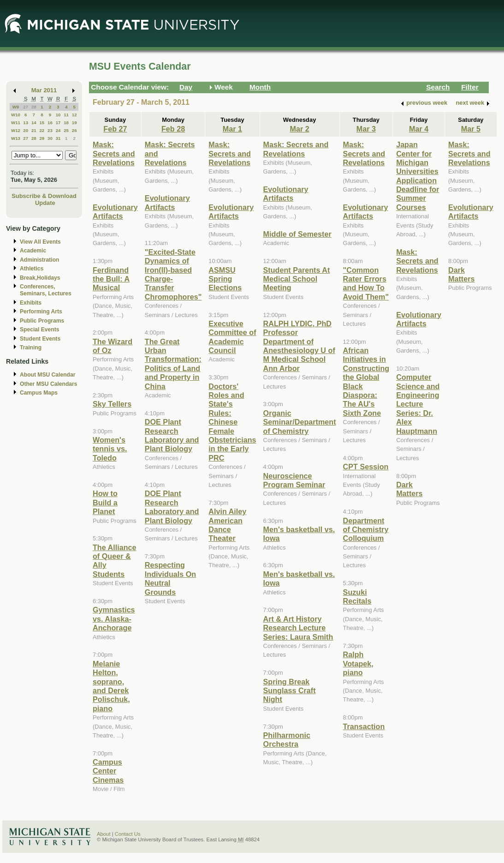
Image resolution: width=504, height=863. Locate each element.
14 (34, 123)
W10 (16, 115)
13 (26, 123)
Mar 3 (366, 129)
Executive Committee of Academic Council (232, 337)
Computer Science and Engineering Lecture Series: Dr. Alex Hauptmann (418, 404)
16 (50, 123)
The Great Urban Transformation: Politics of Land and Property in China (173, 364)
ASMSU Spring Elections (225, 279)
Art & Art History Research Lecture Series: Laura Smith (298, 628)
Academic (33, 251)
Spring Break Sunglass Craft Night (290, 691)
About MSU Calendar (47, 375)
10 (58, 115)
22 (42, 130)
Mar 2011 (44, 90)
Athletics (32, 269)
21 (34, 130)
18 (66, 123)
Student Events (40, 339)
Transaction (364, 726)
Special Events (39, 330)
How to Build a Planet (105, 502)
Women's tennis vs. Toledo (110, 449)
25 (66, 130)
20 (26, 130)
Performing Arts (41, 312)
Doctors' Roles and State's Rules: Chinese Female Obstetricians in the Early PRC (232, 422)
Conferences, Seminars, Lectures (46, 290)
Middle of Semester (297, 234)
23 (50, 130)
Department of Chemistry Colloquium (366, 530)
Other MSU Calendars (49, 384)
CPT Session (366, 467)
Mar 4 (419, 129)
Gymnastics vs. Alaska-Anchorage (114, 619)
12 (74, 115)
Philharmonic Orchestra (287, 740)
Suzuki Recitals (357, 596)
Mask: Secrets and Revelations (114, 153)
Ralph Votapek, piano (358, 663)
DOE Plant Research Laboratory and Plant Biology (172, 435)
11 (66, 115)
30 (50, 138)
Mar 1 (232, 129)
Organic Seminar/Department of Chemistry (300, 422)
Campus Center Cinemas (108, 771)
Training (31, 348)
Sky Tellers (112, 404)
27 (26, 107)
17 (58, 123)
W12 (16, 130)
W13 (16, 138)
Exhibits (31, 303)
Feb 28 (173, 129)
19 (74, 123)
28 (34, 107)
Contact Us (128, 834)
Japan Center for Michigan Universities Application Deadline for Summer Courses (418, 176)
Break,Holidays (40, 278)
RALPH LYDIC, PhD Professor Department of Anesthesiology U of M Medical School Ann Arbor (299, 346)
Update (45, 203)
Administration (39, 260)
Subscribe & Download (44, 196)
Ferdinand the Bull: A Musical (111, 279)
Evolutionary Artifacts (115, 212)
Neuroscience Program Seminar (294, 480)
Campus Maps (39, 393)
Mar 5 (471, 129)
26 (74, 130)
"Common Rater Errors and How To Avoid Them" (366, 283)
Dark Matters (409, 489)
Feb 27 (115, 129)
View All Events (40, 242)
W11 (16, 123)
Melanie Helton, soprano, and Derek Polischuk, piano (111, 686)
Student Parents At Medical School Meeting (297, 279)
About (104, 834)
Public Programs (42, 321)
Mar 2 (299, 129)
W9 (16, 107)
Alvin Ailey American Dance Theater (227, 525)
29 (42, 138)
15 (42, 123)
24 (58, 130)
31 (58, 138)
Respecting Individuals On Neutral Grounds (170, 578)
